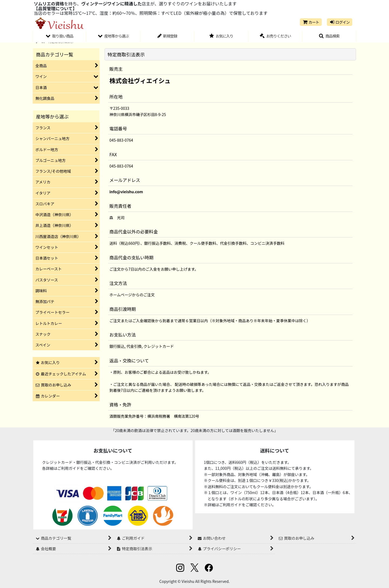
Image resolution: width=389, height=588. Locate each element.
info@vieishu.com (126, 192)
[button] (330, 37)
